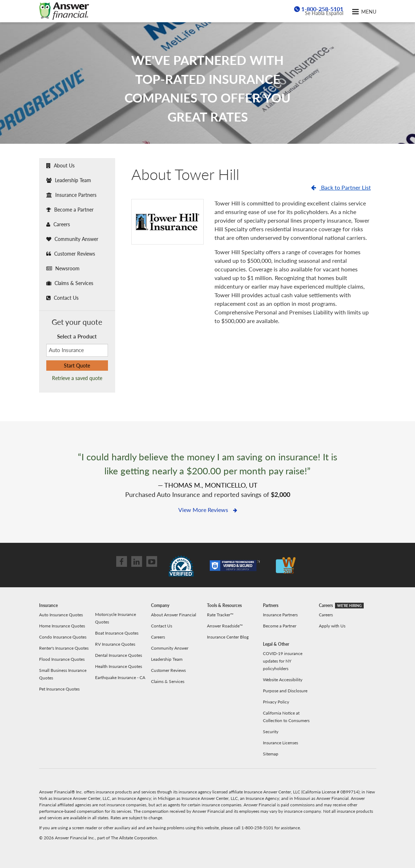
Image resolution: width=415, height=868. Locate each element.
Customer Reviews (71, 254)
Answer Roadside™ (225, 626)
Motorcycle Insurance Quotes (115, 618)
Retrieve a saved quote (77, 378)
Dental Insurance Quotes (119, 655)
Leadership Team (69, 180)
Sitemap (271, 754)
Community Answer (72, 239)
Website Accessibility (283, 680)
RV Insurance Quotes (115, 644)
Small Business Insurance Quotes (63, 674)
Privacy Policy (276, 702)
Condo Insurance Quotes (63, 637)
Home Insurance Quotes (62, 626)
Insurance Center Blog (228, 637)
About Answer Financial (174, 615)
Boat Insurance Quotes (117, 633)
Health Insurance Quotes (119, 666)
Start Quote (77, 366)
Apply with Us (332, 626)
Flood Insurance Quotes (62, 659)
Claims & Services (70, 283)
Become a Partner (70, 210)
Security (271, 732)
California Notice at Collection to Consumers (286, 717)
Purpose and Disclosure (285, 691)
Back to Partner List (341, 187)
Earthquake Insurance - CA (120, 677)
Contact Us (62, 298)
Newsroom (63, 268)
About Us (60, 165)
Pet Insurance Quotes (59, 689)
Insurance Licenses (280, 743)
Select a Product (77, 336)
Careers (58, 224)
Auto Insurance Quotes (61, 615)
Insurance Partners (71, 195)
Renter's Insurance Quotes (64, 648)
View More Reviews (208, 510)
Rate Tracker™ (220, 615)
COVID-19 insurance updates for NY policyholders (283, 661)
